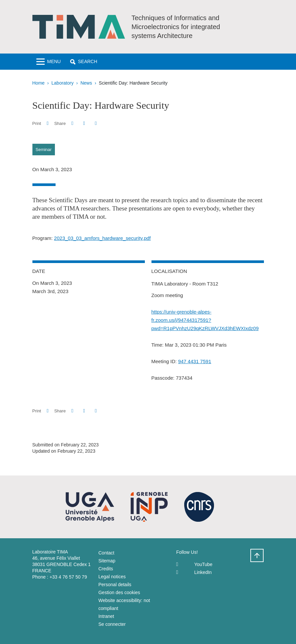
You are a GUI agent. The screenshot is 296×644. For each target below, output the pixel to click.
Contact (106, 553)
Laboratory (63, 83)
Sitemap (107, 561)
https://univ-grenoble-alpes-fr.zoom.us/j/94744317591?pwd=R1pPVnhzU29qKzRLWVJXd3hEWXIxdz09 (205, 320)
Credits (106, 569)
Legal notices (112, 577)
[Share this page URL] (96, 123)
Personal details (115, 585)
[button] (84, 62)
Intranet (106, 616)
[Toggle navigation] (49, 62)
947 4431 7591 (194, 361)
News (86, 83)
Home (39, 83)
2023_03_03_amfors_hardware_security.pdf (102, 238)
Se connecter (112, 624)
